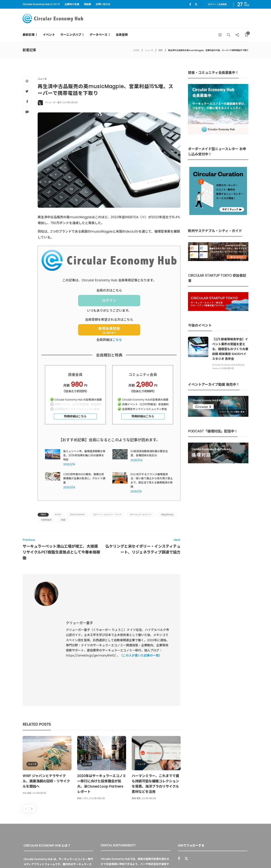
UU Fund (111, 792)
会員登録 (122, 35)
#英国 (63, 520)
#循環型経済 (46, 520)
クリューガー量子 (53, 102)
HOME (136, 50)
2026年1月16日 (226, 368)
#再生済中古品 (167, 515)
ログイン (109, 300)
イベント (49, 35)
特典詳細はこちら (75, 416)
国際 (161, 50)
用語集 (87, 4)
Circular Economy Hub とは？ (167, 857)
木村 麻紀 (27, 716)
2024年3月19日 (70, 102)
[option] (47, 689)
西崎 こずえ (83, 721)
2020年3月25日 (97, 721)
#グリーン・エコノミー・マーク (107, 515)
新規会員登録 (109, 330)
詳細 (143, 814)
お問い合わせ (103, 4)
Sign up (240, 815)
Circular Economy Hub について (41, 4)
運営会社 (197, 857)
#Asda (58, 515)
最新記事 (29, 35)
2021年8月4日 (39, 716)
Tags (43, 515)
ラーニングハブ (71, 35)
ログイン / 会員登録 (217, 4)
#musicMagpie (77, 515)
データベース (99, 35)
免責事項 (243, 857)
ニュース (149, 50)
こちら (117, 340)
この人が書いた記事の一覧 (141, 617)
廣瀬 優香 (136, 721)
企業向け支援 (72, 4)
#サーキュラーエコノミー (141, 515)
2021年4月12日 (149, 721)
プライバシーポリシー (220, 857)
